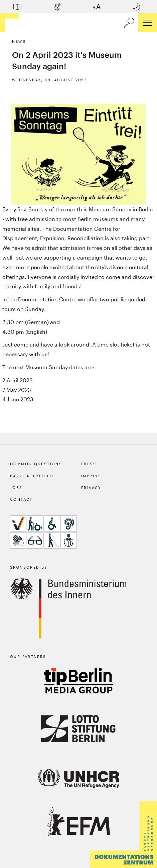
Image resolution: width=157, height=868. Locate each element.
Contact (21, 499)
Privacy (91, 488)
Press (89, 464)
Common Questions (36, 464)
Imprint (91, 476)
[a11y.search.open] (129, 23)
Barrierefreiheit (32, 476)
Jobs (16, 488)
